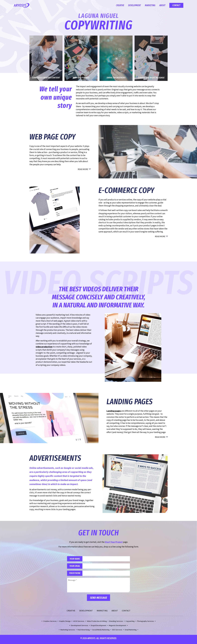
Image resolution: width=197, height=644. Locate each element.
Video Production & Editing (97, 623)
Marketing (150, 5)
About (162, 5)
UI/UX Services (79, 623)
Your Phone (76, 575)
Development (134, 5)
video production (44, 347)
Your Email (76, 567)
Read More (83, 169)
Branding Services (116, 623)
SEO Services (117, 632)
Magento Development (117, 628)
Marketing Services (68, 632)
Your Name (76, 559)
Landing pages (114, 411)
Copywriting (130, 623)
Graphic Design (65, 623)
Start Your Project (114, 542)
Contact (176, 5)
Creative (120, 5)
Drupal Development (98, 628)
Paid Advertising (84, 632)
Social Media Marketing (101, 632)
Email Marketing (131, 632)
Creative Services (50, 623)
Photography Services (145, 623)
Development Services (80, 628)
